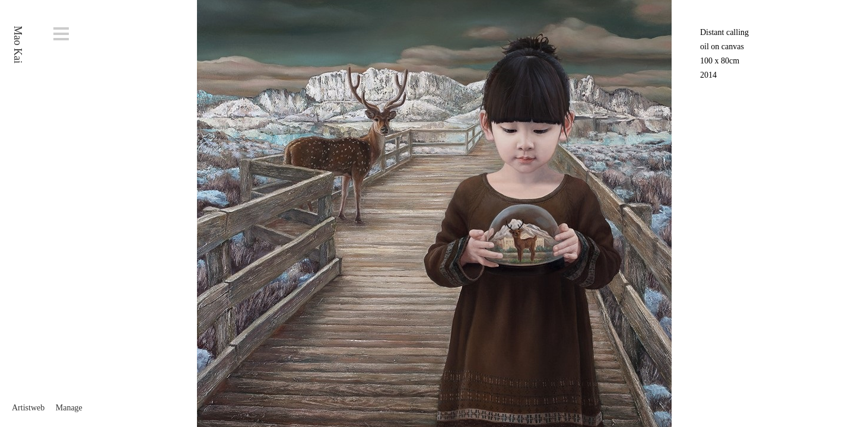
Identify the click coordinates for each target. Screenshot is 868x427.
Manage (69, 408)
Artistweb (28, 408)
